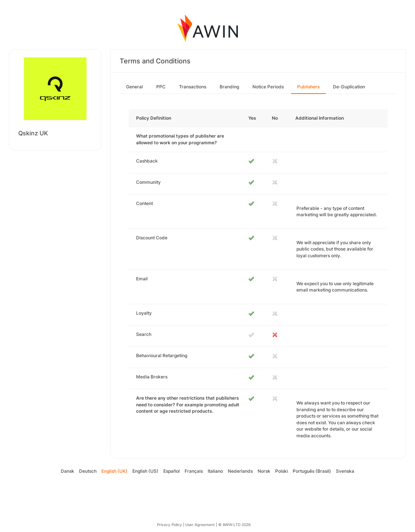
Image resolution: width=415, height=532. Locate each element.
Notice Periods (268, 87)
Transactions (193, 87)
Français (194, 471)
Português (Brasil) (312, 471)
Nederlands (240, 471)
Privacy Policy (169, 525)
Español (172, 471)
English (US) (145, 471)
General (134, 87)
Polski (282, 471)
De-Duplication (349, 87)
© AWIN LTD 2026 (234, 525)
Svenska (345, 471)
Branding (229, 87)
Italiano (215, 471)
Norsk (264, 471)
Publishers (308, 87)
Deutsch (88, 471)
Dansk (67, 471)
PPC (161, 87)
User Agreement (200, 525)
